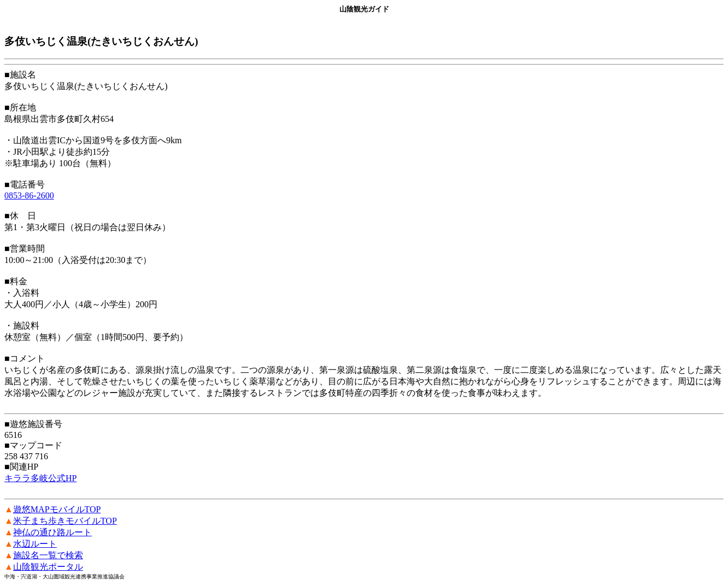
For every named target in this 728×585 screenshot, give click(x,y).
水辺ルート (35, 544)
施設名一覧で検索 (48, 555)
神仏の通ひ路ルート (52, 532)
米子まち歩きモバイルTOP (65, 521)
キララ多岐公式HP (40, 478)
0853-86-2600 (29, 195)
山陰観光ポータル (48, 567)
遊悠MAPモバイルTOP (57, 509)
